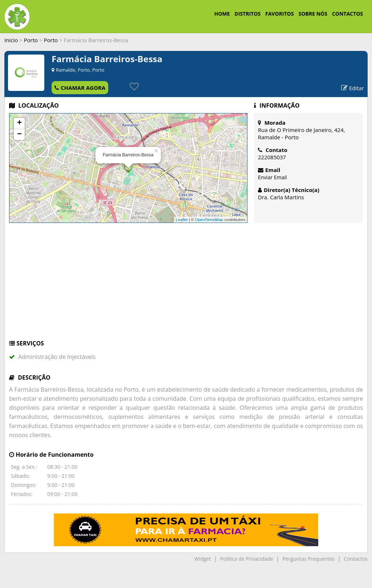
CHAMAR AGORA (80, 88)
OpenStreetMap (209, 220)
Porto (31, 40)
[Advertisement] (186, 285)
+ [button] (19, 123)
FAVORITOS (279, 14)
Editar (353, 88)
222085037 (272, 157)
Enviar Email (272, 177)
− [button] (19, 135)
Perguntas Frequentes (308, 559)
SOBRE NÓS (313, 14)
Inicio (11, 40)
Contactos (356, 559)
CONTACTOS (347, 14)
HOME (222, 14)
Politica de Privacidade (247, 559)
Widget (203, 559)
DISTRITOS (248, 14)
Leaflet (182, 220)
